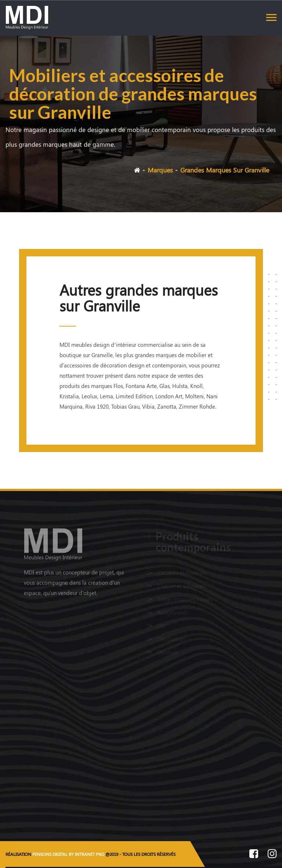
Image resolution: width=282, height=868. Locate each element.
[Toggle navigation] (271, 17)
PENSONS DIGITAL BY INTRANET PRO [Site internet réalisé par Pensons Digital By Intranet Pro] (68, 854)
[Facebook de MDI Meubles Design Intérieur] (254, 855)
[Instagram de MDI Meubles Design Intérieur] (272, 855)
